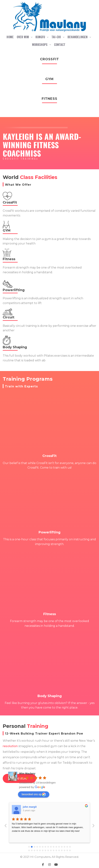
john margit (30, 807)
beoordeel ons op (34, 794)
